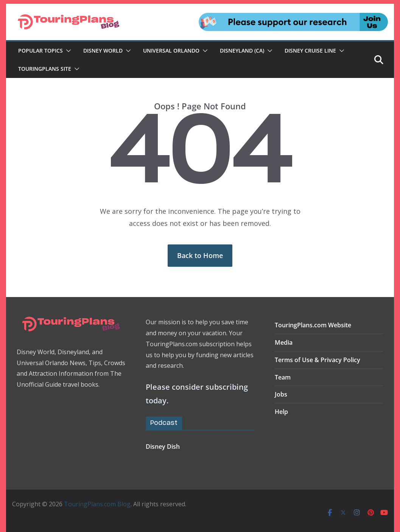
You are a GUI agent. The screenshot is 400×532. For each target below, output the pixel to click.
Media (284, 342)
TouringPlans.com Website (313, 325)
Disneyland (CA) (242, 51)
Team (283, 377)
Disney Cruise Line (310, 51)
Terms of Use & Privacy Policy (318, 360)
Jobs (281, 394)
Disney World (103, 51)
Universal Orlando (171, 51)
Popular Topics (40, 51)
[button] (67, 51)
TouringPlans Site (45, 69)
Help (281, 412)
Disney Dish (163, 446)
